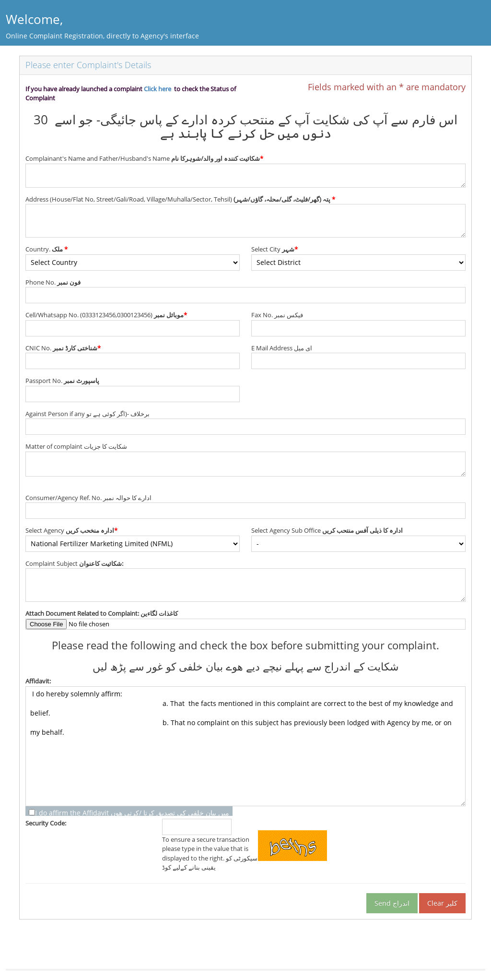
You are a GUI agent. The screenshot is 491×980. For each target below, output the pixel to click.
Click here (158, 89)
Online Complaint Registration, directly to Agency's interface (102, 36)
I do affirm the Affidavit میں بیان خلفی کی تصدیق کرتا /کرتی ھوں (132, 813)
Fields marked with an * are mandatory (387, 87)
